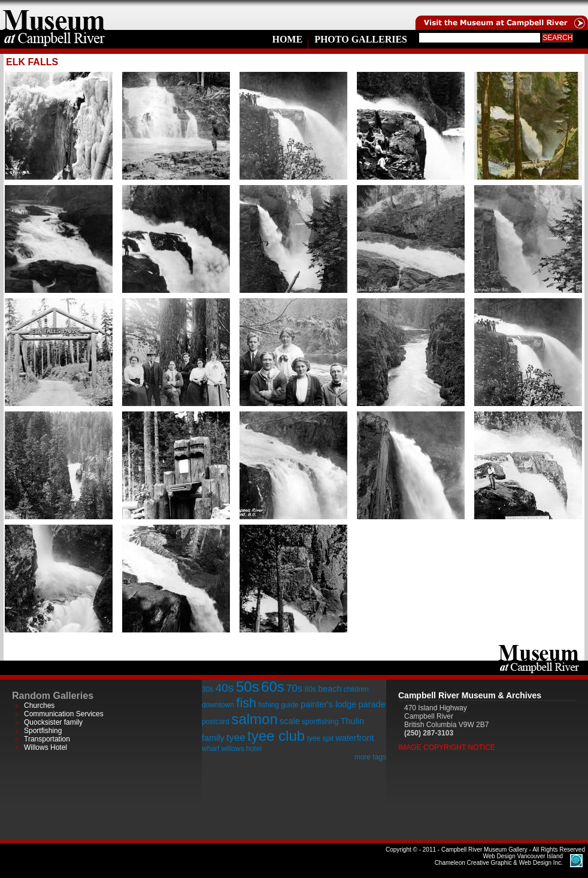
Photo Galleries (361, 39)
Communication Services (64, 714)
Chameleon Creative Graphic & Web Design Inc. (499, 859)
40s (225, 688)
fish (246, 703)
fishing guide (278, 705)
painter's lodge (328, 704)
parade (372, 704)
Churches (39, 706)
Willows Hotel (46, 747)
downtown (218, 705)
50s (248, 687)
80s (310, 689)
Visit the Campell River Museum (501, 15)
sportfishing (320, 722)
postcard (216, 722)
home (54, 15)
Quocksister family (53, 722)
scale (290, 721)
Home (287, 39)
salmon (254, 719)
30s (207, 689)
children (356, 689)
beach (330, 689)
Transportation (47, 739)
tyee (236, 738)
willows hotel (242, 749)
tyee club (276, 736)
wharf (210, 749)
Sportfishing (43, 731)
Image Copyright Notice (447, 747)
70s (294, 688)
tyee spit (320, 738)
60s (273, 687)
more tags (370, 757)
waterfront (354, 738)
